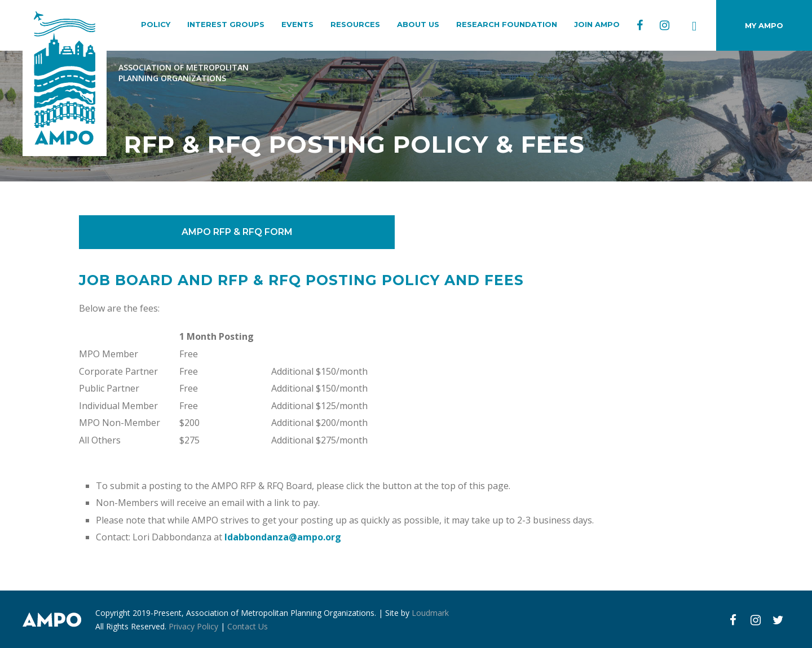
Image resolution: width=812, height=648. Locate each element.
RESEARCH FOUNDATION (507, 24)
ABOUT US (418, 24)
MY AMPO (764, 25)
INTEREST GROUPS (226, 24)
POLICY (156, 24)
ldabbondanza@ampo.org (283, 537)
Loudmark (430, 613)
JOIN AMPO (597, 24)
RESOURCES (355, 24)
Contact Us (248, 626)
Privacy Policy (193, 626)
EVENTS (297, 24)
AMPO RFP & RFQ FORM (237, 232)
